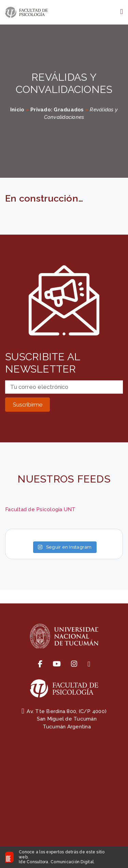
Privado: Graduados (57, 110)
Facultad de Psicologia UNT (40, 509)
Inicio (17, 110)
